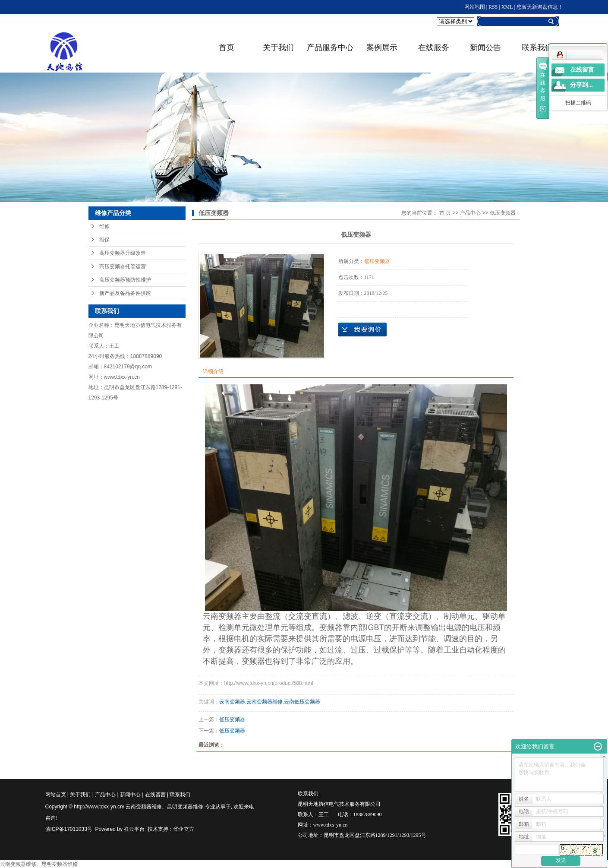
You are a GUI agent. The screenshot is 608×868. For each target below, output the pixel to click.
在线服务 (434, 48)
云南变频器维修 (265, 702)
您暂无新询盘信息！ (540, 7)
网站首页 (56, 795)
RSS (493, 7)
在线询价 (362, 329)
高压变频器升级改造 (123, 253)
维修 (104, 226)
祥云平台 (134, 829)
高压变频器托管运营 (123, 266)
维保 (104, 240)
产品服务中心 (330, 48)
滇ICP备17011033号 (69, 829)
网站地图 (475, 7)
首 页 (445, 213)
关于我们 (278, 48)
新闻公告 (485, 48)
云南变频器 (232, 702)
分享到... (581, 85)
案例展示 (382, 48)
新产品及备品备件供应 (125, 293)
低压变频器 (503, 213)
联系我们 (180, 795)
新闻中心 (130, 795)
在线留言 (155, 795)
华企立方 (184, 829)
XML (507, 7)
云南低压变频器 (302, 702)
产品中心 (470, 213)
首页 (227, 48)
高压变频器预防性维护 (125, 280)
